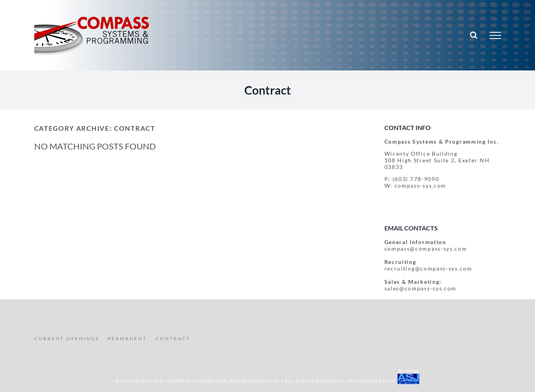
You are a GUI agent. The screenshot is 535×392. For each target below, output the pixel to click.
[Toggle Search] (474, 35)
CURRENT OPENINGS (67, 338)
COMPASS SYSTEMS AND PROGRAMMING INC (224, 381)
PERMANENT (127, 338)
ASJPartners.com (371, 381)
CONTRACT (173, 338)
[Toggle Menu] (495, 35)
